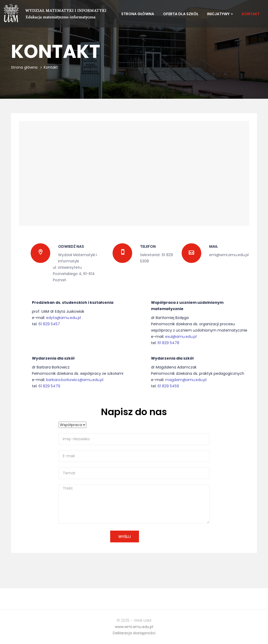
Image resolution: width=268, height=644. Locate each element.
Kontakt (251, 14)
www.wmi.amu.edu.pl (134, 627)
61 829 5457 (49, 324)
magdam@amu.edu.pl (186, 380)
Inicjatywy (220, 14)
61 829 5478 (168, 343)
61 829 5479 (49, 386)
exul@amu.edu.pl (181, 337)
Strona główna (138, 14)
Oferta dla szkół (181, 14)
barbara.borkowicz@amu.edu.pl (75, 380)
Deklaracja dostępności (134, 633)
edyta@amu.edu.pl (63, 318)
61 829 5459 (168, 386)
